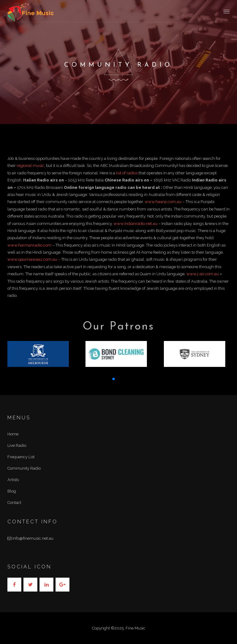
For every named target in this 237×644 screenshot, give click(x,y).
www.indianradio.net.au (135, 224)
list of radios (127, 173)
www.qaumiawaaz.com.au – (34, 259)
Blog (12, 491)
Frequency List (21, 457)
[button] (114, 379)
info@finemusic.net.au (30, 538)
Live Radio (17, 445)
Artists (13, 480)
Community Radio (24, 468)
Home (13, 434)
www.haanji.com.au (163, 202)
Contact (14, 503)
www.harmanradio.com (29, 245)
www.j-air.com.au (203, 274)
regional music (30, 166)
